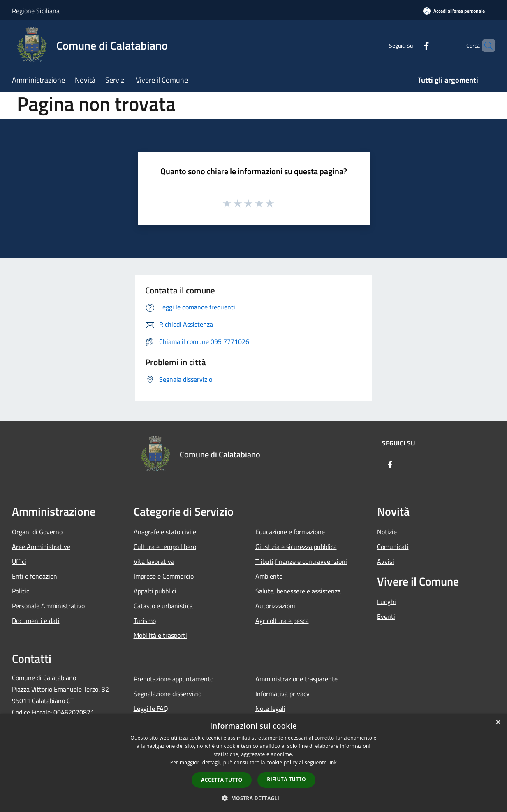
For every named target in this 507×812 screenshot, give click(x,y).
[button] (254, 798)
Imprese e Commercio (164, 576)
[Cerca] (486, 46)
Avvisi (385, 561)
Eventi (386, 616)
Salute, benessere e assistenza (298, 591)
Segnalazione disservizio (168, 694)
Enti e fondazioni (35, 576)
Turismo (145, 621)
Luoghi (387, 602)
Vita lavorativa (154, 561)
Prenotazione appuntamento (174, 679)
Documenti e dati (36, 621)
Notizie (387, 532)
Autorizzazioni (275, 606)
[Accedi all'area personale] (454, 11)
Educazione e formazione (290, 532)
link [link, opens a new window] (332, 762)
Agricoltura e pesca (282, 621)
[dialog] (253, 763)
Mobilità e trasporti (160, 635)
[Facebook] (412, 45)
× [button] (498, 723)
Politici (21, 591)
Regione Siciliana (36, 11)
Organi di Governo (37, 532)
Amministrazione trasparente (296, 679)
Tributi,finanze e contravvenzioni (301, 561)
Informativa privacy (282, 694)
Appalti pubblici (155, 591)
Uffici (19, 561)
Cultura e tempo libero (165, 547)
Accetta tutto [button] (222, 780)
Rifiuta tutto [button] (286, 779)
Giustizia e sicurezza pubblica (296, 547)
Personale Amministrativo (48, 606)
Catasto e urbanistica (163, 606)
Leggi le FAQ (151, 708)
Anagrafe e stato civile (165, 532)
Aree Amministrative (41, 547)
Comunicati (393, 547)
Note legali (270, 708)
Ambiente (269, 576)
